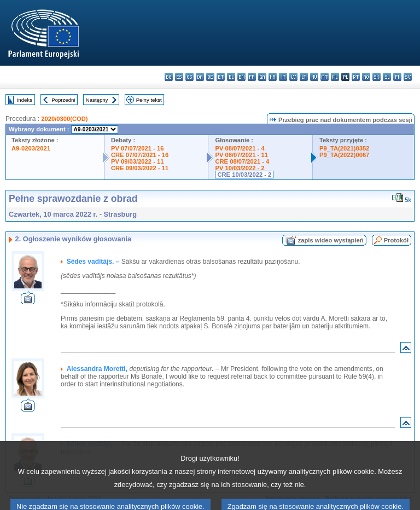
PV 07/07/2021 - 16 (137, 148)
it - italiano (283, 77)
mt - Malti (325, 77)
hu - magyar (314, 77)
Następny (97, 100)
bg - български (169, 77)
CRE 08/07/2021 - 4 (242, 161)
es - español (179, 77)
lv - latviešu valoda (293, 77)
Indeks (25, 100)
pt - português (356, 77)
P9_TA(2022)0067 (344, 155)
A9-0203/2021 (31, 148)
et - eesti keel (221, 77)
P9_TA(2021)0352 (344, 148)
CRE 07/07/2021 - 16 (140, 155)
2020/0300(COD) (64, 119)
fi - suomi (397, 77)
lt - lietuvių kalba (304, 77)
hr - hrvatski (273, 77)
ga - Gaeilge (262, 77)
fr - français (252, 77)
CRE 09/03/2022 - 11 (140, 168)
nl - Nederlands (335, 77)
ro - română (366, 77)
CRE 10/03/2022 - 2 (244, 175)
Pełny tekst (149, 100)
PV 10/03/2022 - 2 (240, 168)
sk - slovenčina (377, 77)
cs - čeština (189, 77)
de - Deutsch (210, 77)
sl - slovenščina (387, 77)
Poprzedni (63, 100)
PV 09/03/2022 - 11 (137, 161)
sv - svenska (408, 77)
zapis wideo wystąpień (331, 240)
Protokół (396, 240)
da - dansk (200, 77)
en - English (241, 77)
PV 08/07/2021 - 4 (240, 148)
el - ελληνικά (231, 77)
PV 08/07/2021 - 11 (241, 155)
